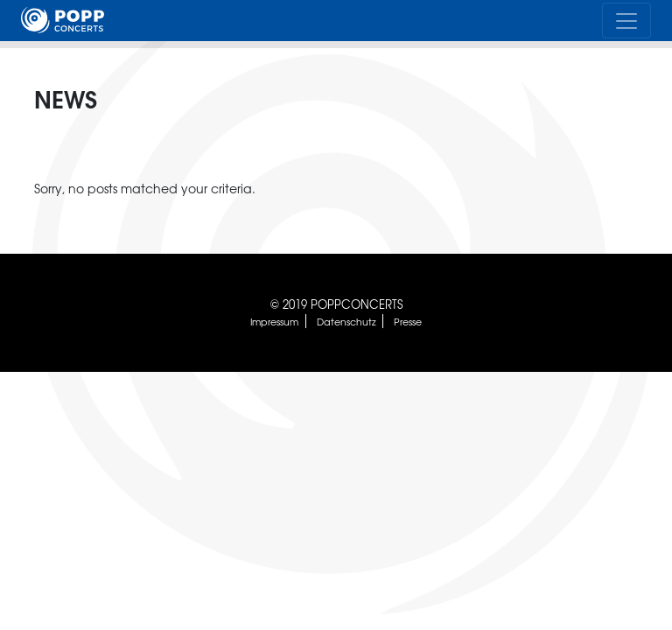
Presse (408, 321)
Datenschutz (346, 321)
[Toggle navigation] (626, 20)
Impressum (274, 321)
